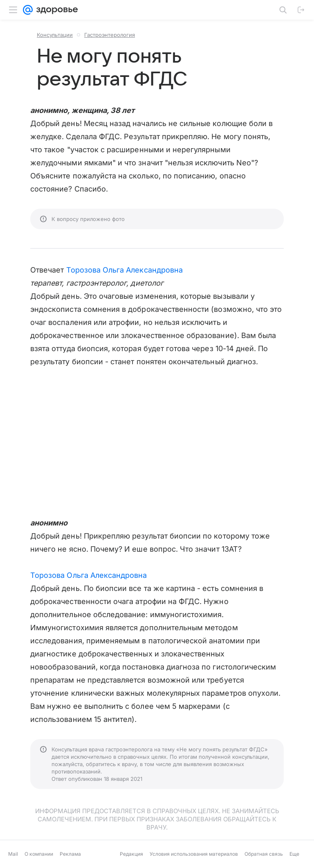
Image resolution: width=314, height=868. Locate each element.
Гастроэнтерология (110, 35)
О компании (39, 854)
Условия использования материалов (194, 854)
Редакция (131, 854)
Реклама (70, 854)
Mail (13, 854)
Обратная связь (264, 854)
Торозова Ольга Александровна (125, 270)
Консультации (55, 35)
